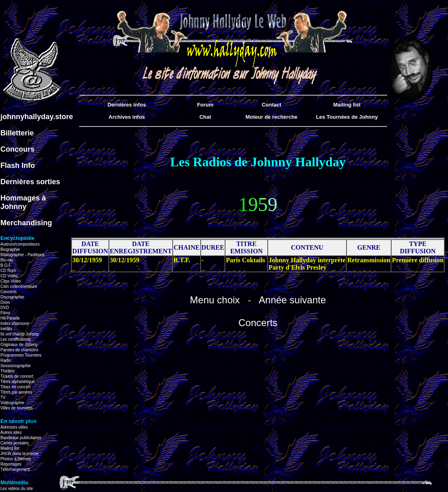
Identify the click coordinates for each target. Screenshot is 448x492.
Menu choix (215, 300)
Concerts (258, 323)
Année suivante (292, 300)
